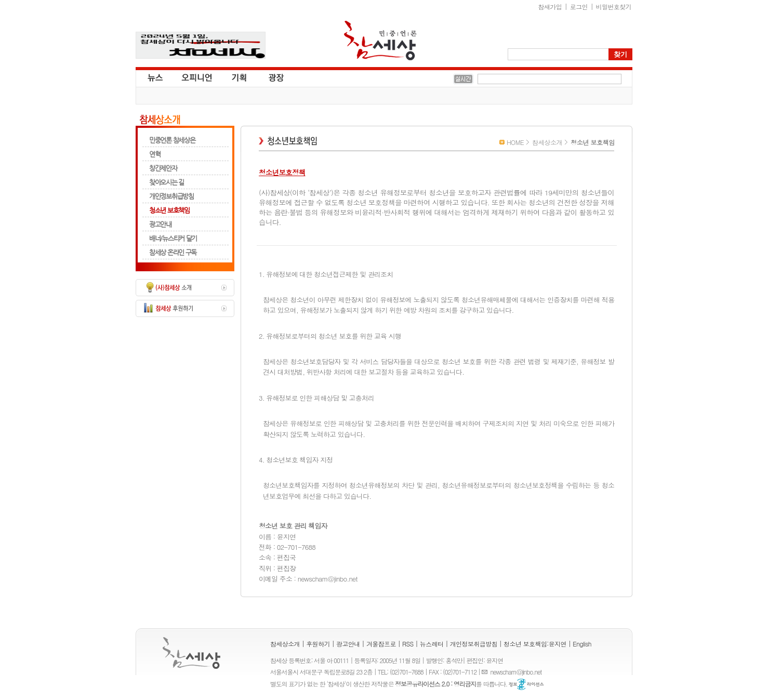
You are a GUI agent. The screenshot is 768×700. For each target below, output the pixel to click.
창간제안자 (163, 168)
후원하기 (318, 644)
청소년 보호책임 (169, 210)
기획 (240, 77)
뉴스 (154, 77)
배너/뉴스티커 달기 (173, 238)
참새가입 (550, 6)
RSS (408, 644)
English (582, 644)
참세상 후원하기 (185, 308)
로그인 (579, 6)
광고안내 (160, 224)
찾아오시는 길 (167, 182)
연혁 (155, 154)
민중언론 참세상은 (172, 140)
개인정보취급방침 (171, 196)
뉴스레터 (432, 644)
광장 (269, 77)
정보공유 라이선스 (526, 684)
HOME (515, 142)
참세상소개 (160, 120)
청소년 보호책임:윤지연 (535, 644)
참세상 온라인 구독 (173, 252)
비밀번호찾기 (614, 6)
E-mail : (486, 672)
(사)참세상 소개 (185, 288)
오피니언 (197, 77)
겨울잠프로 (381, 644)
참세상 (380, 41)
